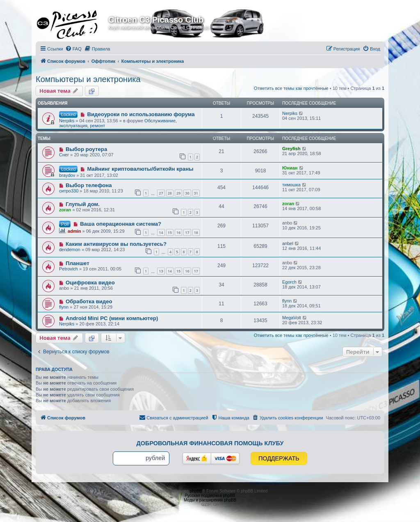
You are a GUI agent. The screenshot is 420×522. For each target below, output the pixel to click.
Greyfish (291, 149)
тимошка (291, 185)
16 (178, 232)
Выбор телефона (89, 185)
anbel (288, 243)
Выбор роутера (86, 149)
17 (187, 232)
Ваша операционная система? (121, 224)
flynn (64, 307)
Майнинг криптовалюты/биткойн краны (140, 169)
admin (74, 231)
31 (196, 193)
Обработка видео (89, 301)
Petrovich (68, 269)
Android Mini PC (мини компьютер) (112, 318)
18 (196, 232)
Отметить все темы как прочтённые (291, 88)
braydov (67, 175)
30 (187, 193)
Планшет (78, 263)
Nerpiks (67, 121)
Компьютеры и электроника (88, 79)
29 (178, 193)
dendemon (70, 250)
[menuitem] (73, 49)
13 (161, 271)
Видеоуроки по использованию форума (141, 114)
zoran (65, 210)
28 (170, 193)
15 (170, 232)
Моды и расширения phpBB (210, 500)
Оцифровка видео (90, 283)
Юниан (290, 168)
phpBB (196, 491)
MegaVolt (292, 318)
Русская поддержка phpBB (210, 496)
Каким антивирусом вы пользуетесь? (116, 244)
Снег (64, 155)
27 (161, 193)
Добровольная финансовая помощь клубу (210, 443)
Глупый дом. (83, 204)
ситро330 (69, 191)
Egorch (289, 282)
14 (161, 232)
